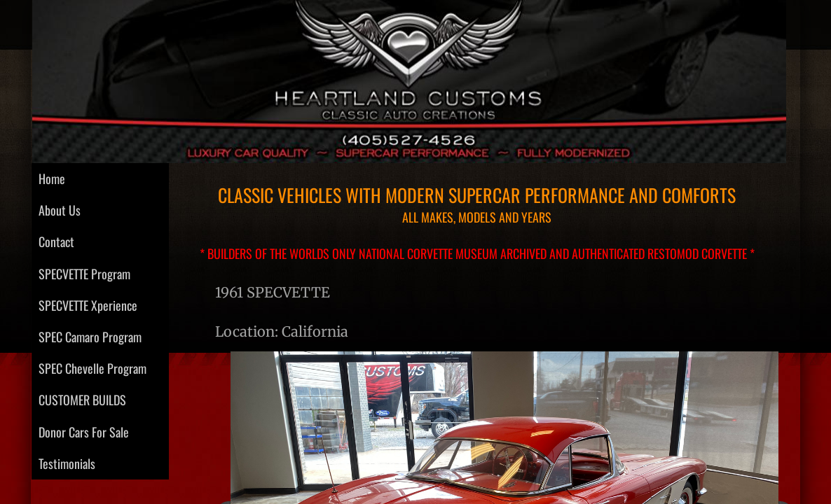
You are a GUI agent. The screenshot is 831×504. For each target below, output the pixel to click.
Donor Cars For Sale (84, 432)
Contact (56, 241)
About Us (60, 210)
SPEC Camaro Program (90, 337)
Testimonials (67, 463)
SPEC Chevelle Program (92, 368)
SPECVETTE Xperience (88, 305)
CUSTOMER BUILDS (82, 400)
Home (52, 178)
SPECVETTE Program (84, 274)
